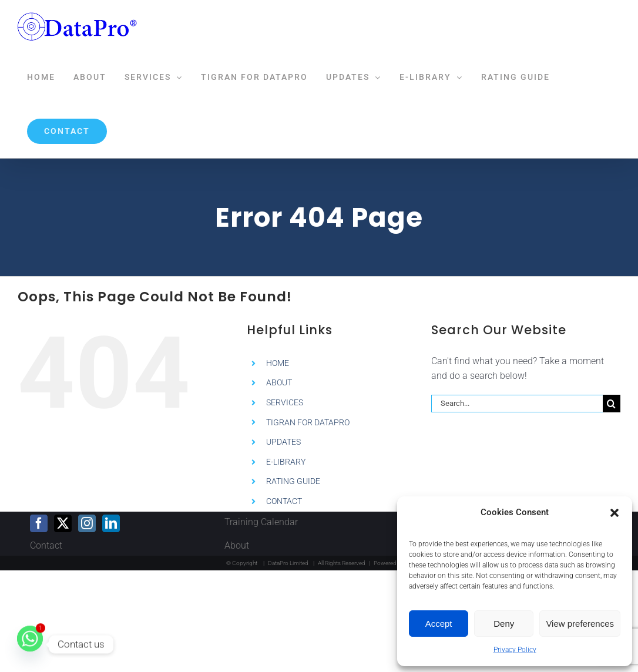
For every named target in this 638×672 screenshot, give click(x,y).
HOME (278, 363)
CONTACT (284, 501)
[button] (615, 513)
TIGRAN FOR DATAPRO (308, 422)
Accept (439, 624)
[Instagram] (87, 523)
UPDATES (283, 442)
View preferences (580, 624)
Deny (504, 624)
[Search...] (517, 404)
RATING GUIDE (293, 481)
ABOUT (279, 382)
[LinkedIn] (111, 523)
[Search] (612, 404)
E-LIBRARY (286, 462)
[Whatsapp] (30, 644)
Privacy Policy (515, 650)
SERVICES (285, 402)
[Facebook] (39, 523)
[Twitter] (63, 523)
